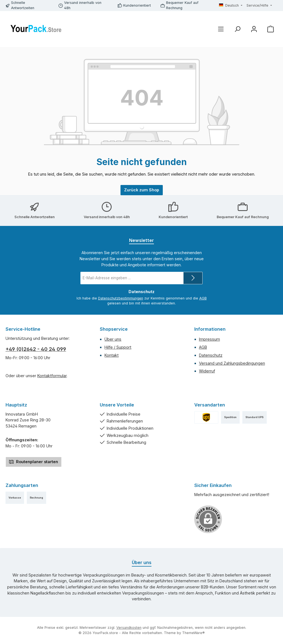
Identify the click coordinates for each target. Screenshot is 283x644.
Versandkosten (129, 628)
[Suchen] (237, 29)
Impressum (209, 339)
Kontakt (112, 355)
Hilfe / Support (118, 347)
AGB (203, 298)
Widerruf (207, 371)
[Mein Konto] (254, 29)
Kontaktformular (52, 376)
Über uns (113, 339)
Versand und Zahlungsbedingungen (232, 363)
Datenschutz (211, 355)
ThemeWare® (193, 633)
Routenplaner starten (34, 461)
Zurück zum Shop (142, 190)
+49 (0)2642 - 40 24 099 (36, 349)
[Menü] (221, 29)
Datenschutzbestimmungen (121, 298)
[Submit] (193, 278)
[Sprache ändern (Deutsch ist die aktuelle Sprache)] (231, 6)
